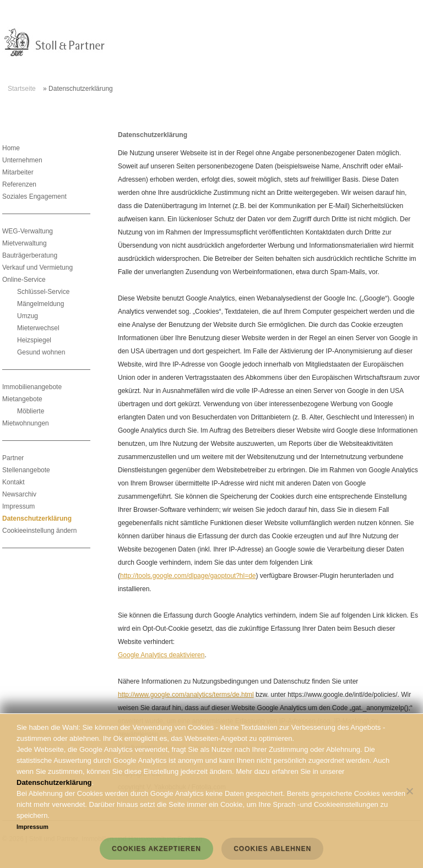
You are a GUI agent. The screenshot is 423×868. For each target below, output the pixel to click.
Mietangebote (22, 399)
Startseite (22, 89)
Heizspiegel (34, 340)
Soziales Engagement (34, 196)
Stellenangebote (26, 470)
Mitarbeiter (18, 172)
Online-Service (24, 280)
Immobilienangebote (32, 387)
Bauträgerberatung (30, 255)
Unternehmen (22, 160)
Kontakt (13, 482)
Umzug (28, 316)
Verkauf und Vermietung (37, 268)
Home (11, 148)
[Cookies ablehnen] (409, 791)
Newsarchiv (19, 494)
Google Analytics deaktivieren (161, 655)
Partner (13, 458)
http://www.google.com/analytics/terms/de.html (186, 695)
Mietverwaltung (25, 243)
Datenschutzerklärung (37, 518)
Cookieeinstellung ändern (39, 531)
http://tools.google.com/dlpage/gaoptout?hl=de (188, 576)
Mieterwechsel (38, 328)
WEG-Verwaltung (28, 231)
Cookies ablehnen (272, 849)
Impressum (18, 506)
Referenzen (19, 184)
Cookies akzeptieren (156, 849)
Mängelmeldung (40, 304)
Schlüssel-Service (43, 292)
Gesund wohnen (41, 352)
